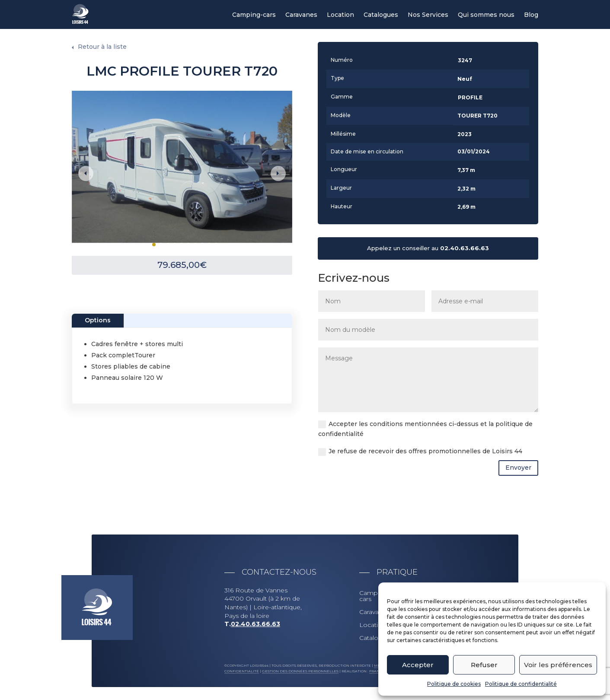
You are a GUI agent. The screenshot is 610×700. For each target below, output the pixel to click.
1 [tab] (154, 245)
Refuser (484, 665)
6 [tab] (188, 245)
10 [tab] (216, 245)
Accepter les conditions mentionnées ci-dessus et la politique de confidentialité (425, 429)
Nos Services (428, 15)
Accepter (418, 665)
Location (340, 15)
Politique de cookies (454, 684)
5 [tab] (182, 245)
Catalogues (381, 15)
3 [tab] (168, 245)
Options (98, 320)
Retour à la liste (102, 47)
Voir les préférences (558, 665)
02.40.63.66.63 (465, 248)
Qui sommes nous (486, 15)
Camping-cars (254, 15)
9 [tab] (209, 245)
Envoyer (518, 468)
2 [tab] (161, 245)
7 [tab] (195, 245)
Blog (531, 15)
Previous (86, 173)
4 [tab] (175, 245)
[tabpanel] (182, 167)
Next (278, 173)
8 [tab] (202, 245)
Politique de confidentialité (521, 684)
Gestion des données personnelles (300, 671)
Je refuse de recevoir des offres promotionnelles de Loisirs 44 (420, 451)
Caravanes (301, 15)
